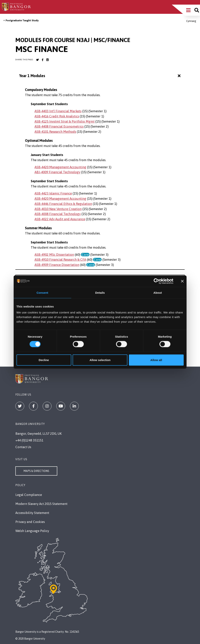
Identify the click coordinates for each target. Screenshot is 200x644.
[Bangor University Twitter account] (37, 60)
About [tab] (158, 292)
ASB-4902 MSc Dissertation (54, 255)
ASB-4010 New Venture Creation (58, 209)
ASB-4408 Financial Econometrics (59, 126)
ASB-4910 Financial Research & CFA (60, 260)
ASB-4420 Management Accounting (60, 167)
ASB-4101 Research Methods (55, 132)
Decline (44, 360)
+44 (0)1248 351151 (29, 440)
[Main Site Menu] (188, 10)
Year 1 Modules (100, 76)
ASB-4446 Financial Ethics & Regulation (63, 204)
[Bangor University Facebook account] (42, 60)
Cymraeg (191, 21)
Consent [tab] (42, 292)
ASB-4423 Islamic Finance (53, 193)
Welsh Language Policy (32, 531)
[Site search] (197, 10)
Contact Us (23, 447)
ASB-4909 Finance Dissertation (57, 265)
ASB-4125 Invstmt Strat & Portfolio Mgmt (65, 121)
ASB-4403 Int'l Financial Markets (58, 111)
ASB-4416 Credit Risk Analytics (57, 116)
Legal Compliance (29, 495)
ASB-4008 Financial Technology (58, 214)
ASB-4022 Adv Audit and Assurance (60, 219)
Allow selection (100, 360)
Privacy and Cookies (30, 522)
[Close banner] (182, 281)
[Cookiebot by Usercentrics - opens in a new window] (156, 281)
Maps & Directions (36, 471)
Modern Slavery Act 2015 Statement (41, 504)
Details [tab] (100, 292)
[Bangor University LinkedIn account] (47, 60)
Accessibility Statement (32, 513)
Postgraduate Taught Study (22, 20)
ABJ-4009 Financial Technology (57, 172)
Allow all (156, 360)
